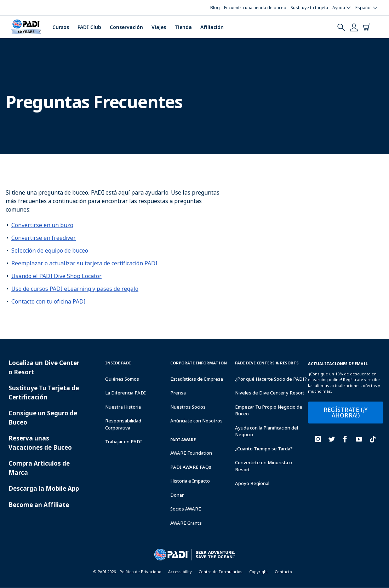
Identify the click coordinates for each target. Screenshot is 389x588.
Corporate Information (199, 363)
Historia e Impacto (190, 481)
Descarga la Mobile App (44, 488)
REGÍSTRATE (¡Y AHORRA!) (346, 413)
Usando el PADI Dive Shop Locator (56, 276)
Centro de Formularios (221, 572)
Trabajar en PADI (124, 442)
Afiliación (212, 27)
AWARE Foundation (191, 453)
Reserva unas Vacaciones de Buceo (40, 443)
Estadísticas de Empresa (197, 379)
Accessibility (180, 572)
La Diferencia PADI (125, 393)
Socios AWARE (186, 509)
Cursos (61, 27)
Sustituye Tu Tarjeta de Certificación (44, 393)
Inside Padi (118, 363)
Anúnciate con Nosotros (196, 421)
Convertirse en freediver (44, 238)
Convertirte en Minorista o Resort (264, 466)
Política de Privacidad (141, 572)
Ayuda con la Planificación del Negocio (267, 431)
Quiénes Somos (122, 379)
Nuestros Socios (188, 407)
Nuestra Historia (123, 407)
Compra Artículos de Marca (39, 468)
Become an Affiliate (39, 505)
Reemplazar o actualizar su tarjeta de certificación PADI (84, 263)
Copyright (259, 572)
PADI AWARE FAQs (191, 467)
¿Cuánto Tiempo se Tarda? (264, 449)
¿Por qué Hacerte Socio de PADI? (271, 379)
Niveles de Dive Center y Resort (270, 393)
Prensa (178, 393)
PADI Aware (183, 440)
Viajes (159, 27)
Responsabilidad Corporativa (123, 424)
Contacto (283, 572)
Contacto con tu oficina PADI (48, 301)
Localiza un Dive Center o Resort (44, 367)
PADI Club (89, 27)
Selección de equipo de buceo (50, 250)
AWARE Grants (186, 523)
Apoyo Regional (252, 483)
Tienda (183, 27)
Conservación (126, 27)
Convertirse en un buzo (42, 225)
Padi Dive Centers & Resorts (267, 363)
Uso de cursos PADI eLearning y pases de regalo (75, 289)
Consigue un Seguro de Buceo (43, 418)
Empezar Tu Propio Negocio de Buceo (269, 410)
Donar (177, 495)
